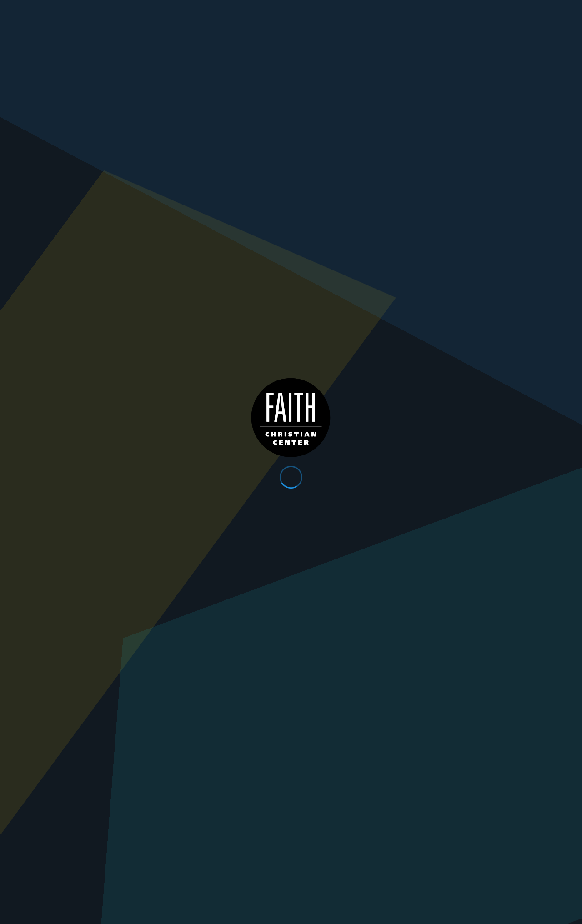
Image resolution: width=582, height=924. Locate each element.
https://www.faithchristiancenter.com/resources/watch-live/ (485, 524)
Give (464, 10)
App (427, 10)
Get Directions (128, 730)
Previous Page (173, 615)
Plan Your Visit (488, 30)
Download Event (83, 615)
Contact (509, 10)
